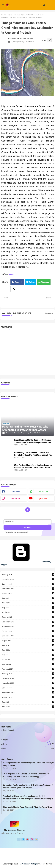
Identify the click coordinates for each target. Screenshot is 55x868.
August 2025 (28, 593)
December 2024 (28, 622)
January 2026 (28, 575)
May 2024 (28, 655)
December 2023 (28, 678)
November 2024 (28, 626)
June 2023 (28, 707)
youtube (43, 498)
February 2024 (28, 669)
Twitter (32, 282)
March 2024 (28, 664)
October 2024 (28, 631)
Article (27, 744)
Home (4, 15)
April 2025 (28, 612)
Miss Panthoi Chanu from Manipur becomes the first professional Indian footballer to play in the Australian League (33, 466)
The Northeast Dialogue (28, 864)
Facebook (19, 282)
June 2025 (28, 603)
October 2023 (28, 688)
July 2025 (28, 598)
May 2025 (28, 608)
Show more (49, 313)
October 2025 (28, 584)
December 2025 (28, 579)
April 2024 (28, 659)
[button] (44, 5)
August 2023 (28, 697)
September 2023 (28, 692)
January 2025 (28, 617)
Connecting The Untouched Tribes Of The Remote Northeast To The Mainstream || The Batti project (33, 454)
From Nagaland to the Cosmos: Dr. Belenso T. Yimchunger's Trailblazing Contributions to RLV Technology (33, 441)
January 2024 (28, 674)
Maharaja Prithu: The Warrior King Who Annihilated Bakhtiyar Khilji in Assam (28, 764)
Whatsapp (45, 282)
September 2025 (28, 589)
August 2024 (28, 641)
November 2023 (28, 683)
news (10, 15)
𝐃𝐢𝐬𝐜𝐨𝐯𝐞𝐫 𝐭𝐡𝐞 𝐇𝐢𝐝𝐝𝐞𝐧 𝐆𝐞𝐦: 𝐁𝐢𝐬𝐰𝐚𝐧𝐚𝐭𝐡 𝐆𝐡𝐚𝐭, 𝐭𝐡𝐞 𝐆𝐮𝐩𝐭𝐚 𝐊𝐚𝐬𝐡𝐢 (28, 807)
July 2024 (28, 645)
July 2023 (28, 702)
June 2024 (28, 650)
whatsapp (43, 492)
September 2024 (28, 636)
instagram (16, 498)
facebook (16, 492)
